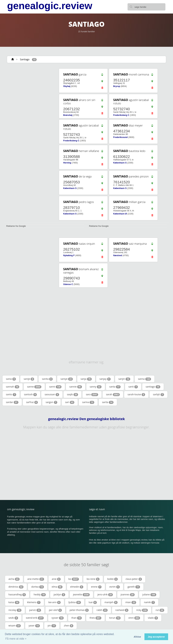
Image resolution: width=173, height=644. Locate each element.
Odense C (68, 284)
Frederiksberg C (121, 115)
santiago (153, 387)
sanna (145, 379)
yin (52, 626)
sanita (47, 379)
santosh (30, 394)
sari (70, 402)
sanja (86, 379)
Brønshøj (68, 115)
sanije (29, 379)
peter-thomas (79, 610)
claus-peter (134, 579)
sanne (34, 387)
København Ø (120, 214)
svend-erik (35, 618)
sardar (12, 402)
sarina (88, 402)
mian (131, 602)
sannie (76, 387)
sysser (58, 618)
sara (92, 394)
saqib (73, 394)
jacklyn (59, 595)
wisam (15, 626)
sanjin (124, 379)
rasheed (122, 610)
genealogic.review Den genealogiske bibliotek (86, 419)
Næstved (118, 255)
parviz (35, 610)
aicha (14, 579)
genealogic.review (50, 6)
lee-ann (54, 602)
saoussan (52, 394)
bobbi (113, 579)
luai (93, 602)
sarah (113, 394)
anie (56, 579)
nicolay (15, 610)
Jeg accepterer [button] (156, 637)
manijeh (111, 602)
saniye (67, 379)
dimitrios (16, 587)
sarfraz (32, 402)
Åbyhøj (67, 86)
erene (96, 587)
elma (57, 587)
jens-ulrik (105, 595)
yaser (34, 626)
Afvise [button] (137, 637)
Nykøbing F (69, 255)
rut (160, 610)
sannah (13, 387)
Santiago (25, 59)
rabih (102, 610)
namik (149, 602)
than (77, 618)
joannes (128, 595)
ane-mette (36, 579)
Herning (67, 163)
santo (11, 394)
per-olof (55, 610)
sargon (51, 402)
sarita (108, 402)
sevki (13, 618)
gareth (134, 587)
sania (11, 379)
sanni (55, 387)
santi (133, 387)
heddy (40, 595)
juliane (149, 595)
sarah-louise (136, 394)
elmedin (77, 587)
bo (74, 579)
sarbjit (158, 394)
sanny (96, 387)
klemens (34, 602)
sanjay (105, 379)
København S (120, 163)
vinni (134, 618)
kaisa (14, 602)
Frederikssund (120, 137)
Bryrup (117, 86)
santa (115, 387)
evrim (115, 587)
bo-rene (93, 579)
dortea (38, 587)
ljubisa (75, 602)
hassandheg (17, 595)
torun (115, 618)
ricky (142, 610)
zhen (69, 626)
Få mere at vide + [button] (16, 639)
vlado (153, 618)
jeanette (81, 595)
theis (95, 618)
